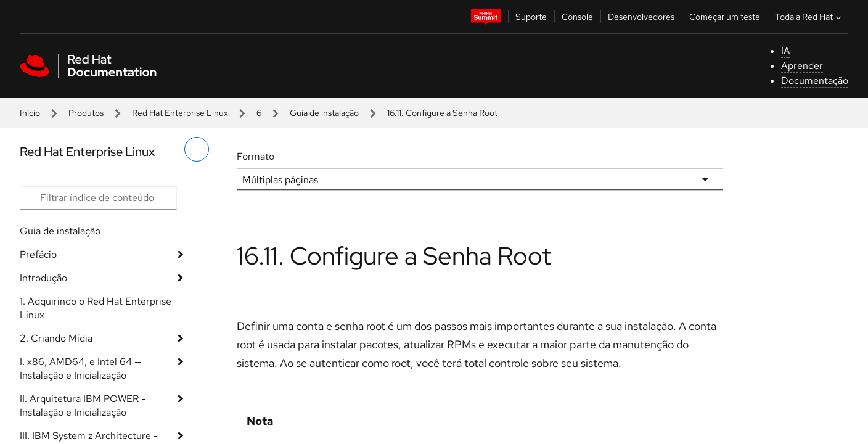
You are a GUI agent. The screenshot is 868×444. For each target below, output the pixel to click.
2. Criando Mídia (56, 338)
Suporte (531, 17)
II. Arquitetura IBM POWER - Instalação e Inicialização (83, 405)
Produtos (86, 113)
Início (30, 113)
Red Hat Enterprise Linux (180, 113)
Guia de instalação (324, 113)
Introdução (43, 278)
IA (786, 51)
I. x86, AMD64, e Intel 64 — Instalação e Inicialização (80, 368)
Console (577, 17)
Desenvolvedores (641, 17)
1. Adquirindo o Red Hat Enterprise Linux (96, 308)
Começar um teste (725, 17)
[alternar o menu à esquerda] (197, 149)
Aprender (802, 66)
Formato (256, 156)
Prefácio (38, 254)
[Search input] (98, 198)
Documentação (815, 80)
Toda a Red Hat (809, 17)
